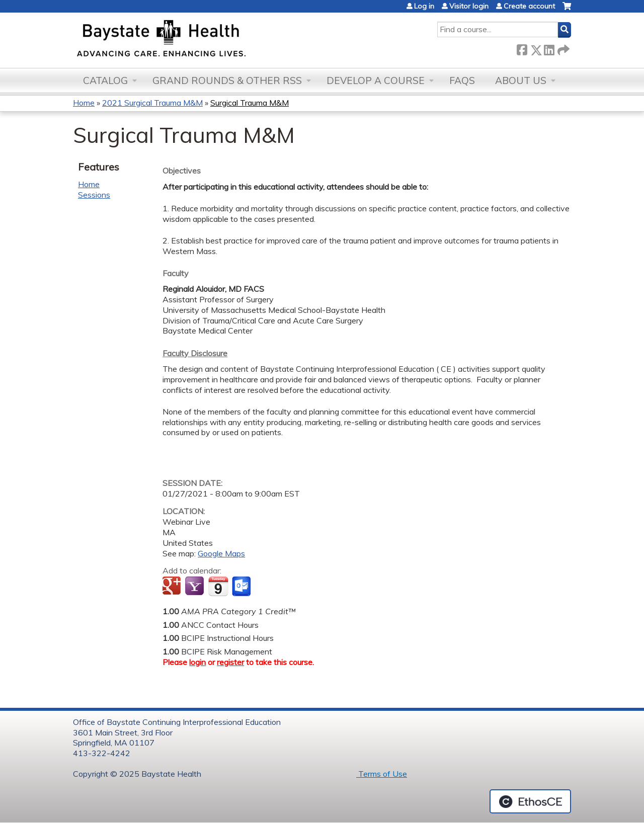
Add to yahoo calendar (195, 587)
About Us (521, 80)
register (230, 662)
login (197, 662)
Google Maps (221, 553)
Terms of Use (382, 774)
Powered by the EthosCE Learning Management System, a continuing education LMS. (530, 801)
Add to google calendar (173, 587)
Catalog (105, 80)
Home (84, 103)
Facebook (522, 48)
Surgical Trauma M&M (250, 103)
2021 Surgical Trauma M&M (152, 103)
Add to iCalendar (218, 586)
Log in (424, 6)
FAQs (462, 80)
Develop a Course (376, 80)
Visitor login (469, 6)
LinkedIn (549, 48)
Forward (562, 48)
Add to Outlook (242, 587)
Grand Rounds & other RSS (227, 80)
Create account (529, 6)
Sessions (94, 195)
